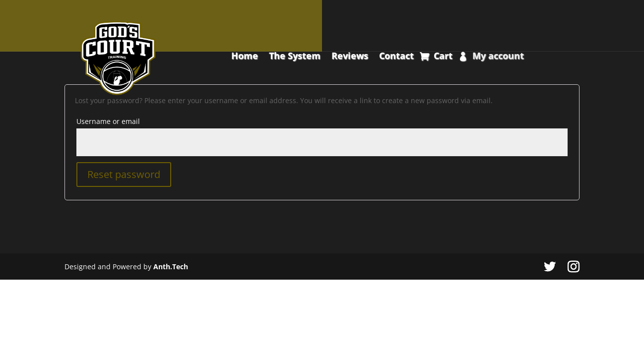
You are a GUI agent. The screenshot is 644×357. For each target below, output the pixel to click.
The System (295, 57)
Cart (443, 57)
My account (498, 57)
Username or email (108, 121)
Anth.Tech (171, 267)
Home (245, 57)
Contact (396, 57)
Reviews (350, 57)
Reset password (124, 174)
